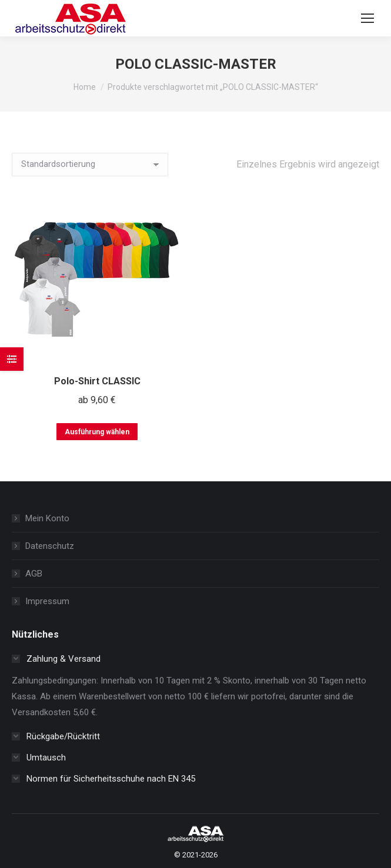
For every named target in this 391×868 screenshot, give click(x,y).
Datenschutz (50, 546)
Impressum (47, 601)
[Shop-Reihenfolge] (90, 165)
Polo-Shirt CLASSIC (97, 381)
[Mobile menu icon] (367, 18)
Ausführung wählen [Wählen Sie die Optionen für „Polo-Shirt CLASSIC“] (97, 432)
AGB (34, 574)
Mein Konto (47, 518)
